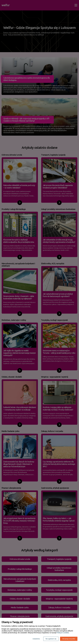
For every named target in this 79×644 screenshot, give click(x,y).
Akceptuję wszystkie (69, 639)
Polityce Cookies (63, 633)
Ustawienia (36, 639)
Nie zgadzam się (51, 639)
